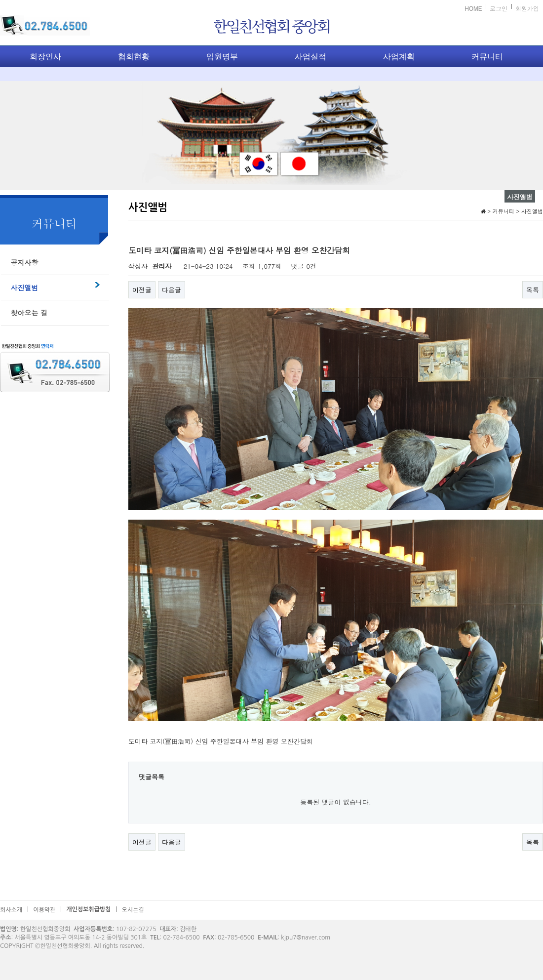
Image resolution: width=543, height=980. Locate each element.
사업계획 (399, 57)
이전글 (142, 290)
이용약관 (44, 910)
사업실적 (310, 57)
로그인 (499, 8)
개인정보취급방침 (88, 909)
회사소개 (11, 910)
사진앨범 (25, 287)
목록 (533, 290)
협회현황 (134, 57)
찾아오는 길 (29, 313)
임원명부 (222, 57)
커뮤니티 (487, 57)
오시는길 (133, 910)
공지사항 (25, 262)
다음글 (172, 290)
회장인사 (45, 57)
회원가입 (527, 8)
